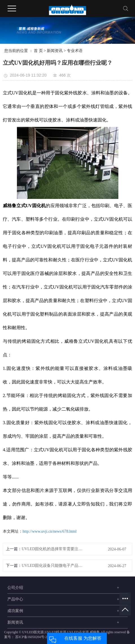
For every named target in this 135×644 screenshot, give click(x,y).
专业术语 (75, 51)
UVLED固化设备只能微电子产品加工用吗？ (53, 566)
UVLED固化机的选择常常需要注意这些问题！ (53, 549)
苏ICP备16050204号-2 (31, 637)
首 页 (38, 51)
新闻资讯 (55, 51)
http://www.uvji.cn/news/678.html (50, 531)
